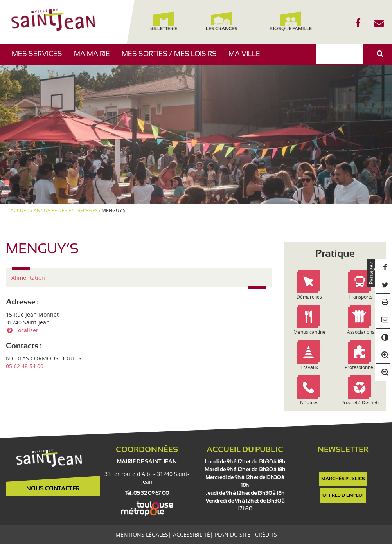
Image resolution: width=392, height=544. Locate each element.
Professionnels (361, 367)
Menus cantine (309, 332)
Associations (361, 332)
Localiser (22, 330)
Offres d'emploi (343, 495)
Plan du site (233, 534)
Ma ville (247, 58)
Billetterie (164, 21)
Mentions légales (142, 534)
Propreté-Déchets (361, 403)
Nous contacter (53, 489)
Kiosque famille (290, 21)
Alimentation (28, 278)
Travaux (309, 367)
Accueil (20, 211)
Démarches (309, 297)
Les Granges (222, 21)
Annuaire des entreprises (66, 211)
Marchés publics (343, 479)
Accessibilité (192, 534)
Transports (361, 297)
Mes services (40, 58)
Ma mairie (95, 58)
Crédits (266, 534)
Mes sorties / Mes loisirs (172, 58)
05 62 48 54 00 (25, 366)
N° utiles (309, 403)
